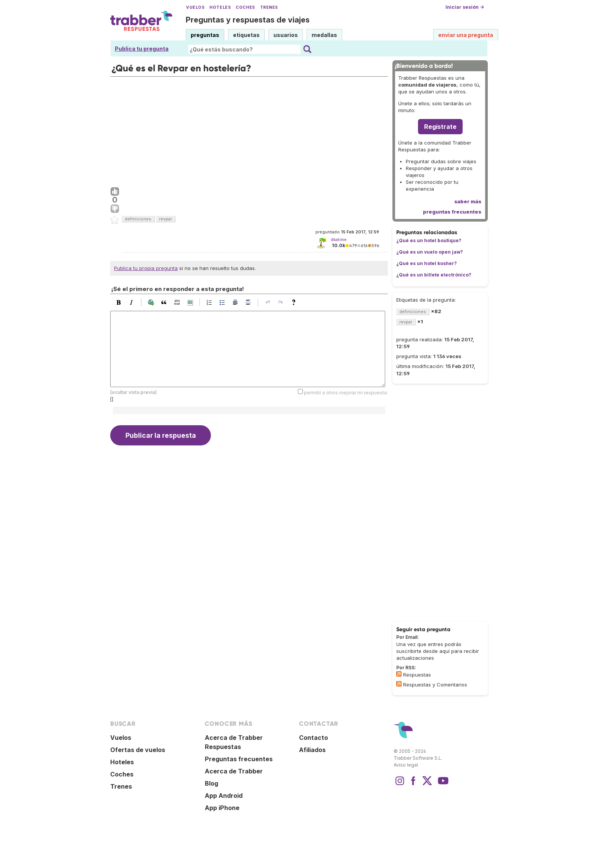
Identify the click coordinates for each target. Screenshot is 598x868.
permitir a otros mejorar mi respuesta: (346, 392)
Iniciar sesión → (465, 7)
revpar (166, 219)
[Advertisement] (249, 130)
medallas (324, 35)
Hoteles (220, 7)
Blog (211, 783)
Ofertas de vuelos (138, 750)
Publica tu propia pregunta (146, 268)
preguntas (205, 35)
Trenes (269, 7)
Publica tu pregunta (142, 49)
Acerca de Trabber (234, 771)
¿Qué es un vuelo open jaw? (430, 252)
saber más (468, 201)
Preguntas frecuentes (239, 759)
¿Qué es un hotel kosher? (427, 263)
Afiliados (312, 750)
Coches (245, 7)
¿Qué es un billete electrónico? (434, 275)
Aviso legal (406, 765)
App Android (224, 796)
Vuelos (195, 7)
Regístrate (440, 127)
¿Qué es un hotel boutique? (429, 240)
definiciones (138, 219)
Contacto (313, 738)
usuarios (286, 35)
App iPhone (222, 808)
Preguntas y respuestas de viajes (248, 20)
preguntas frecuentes (452, 212)
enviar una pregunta (466, 35)
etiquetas (246, 35)
